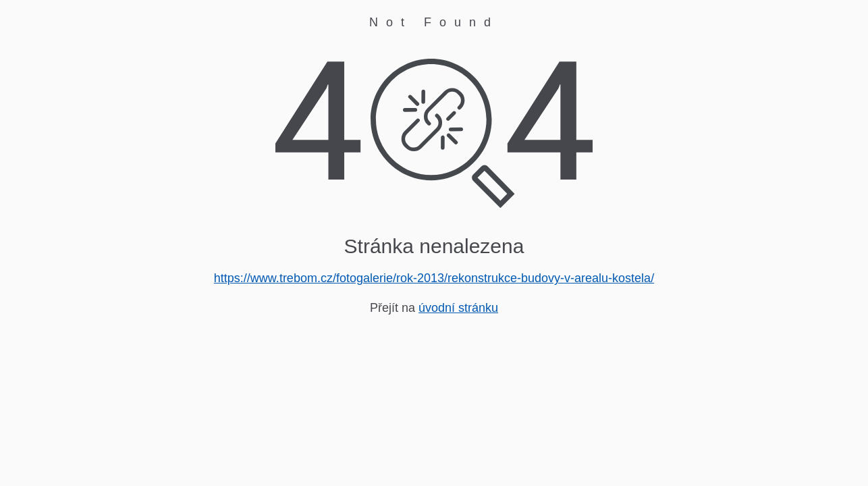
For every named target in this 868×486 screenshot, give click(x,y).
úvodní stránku (458, 308)
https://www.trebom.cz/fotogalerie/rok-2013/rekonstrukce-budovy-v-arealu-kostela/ (434, 278)
